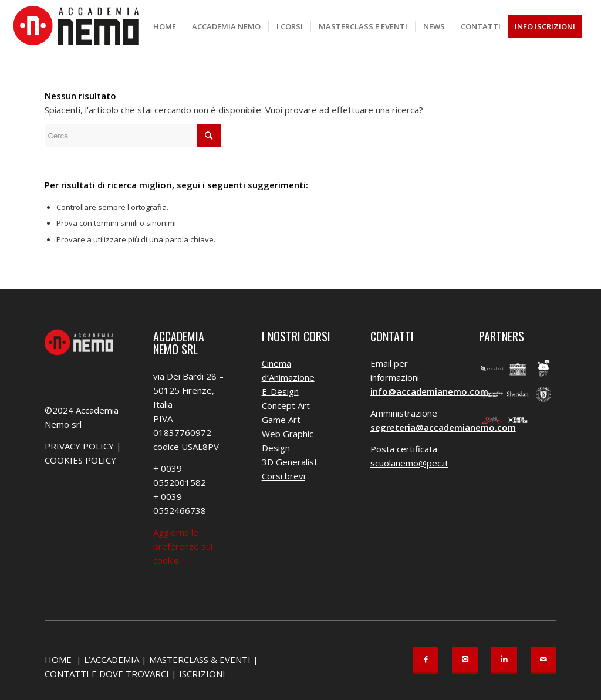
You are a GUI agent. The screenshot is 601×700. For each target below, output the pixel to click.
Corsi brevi (283, 476)
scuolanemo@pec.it (409, 463)
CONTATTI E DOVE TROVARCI (107, 674)
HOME (59, 660)
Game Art (281, 420)
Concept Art (286, 405)
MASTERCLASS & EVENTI (200, 660)
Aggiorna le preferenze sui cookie (183, 546)
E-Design (280, 391)
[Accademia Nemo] (80, 26)
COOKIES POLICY (80, 460)
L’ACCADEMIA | (117, 660)
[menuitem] (165, 26)
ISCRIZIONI (202, 674)
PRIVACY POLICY (79, 446)
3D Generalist (290, 462)
